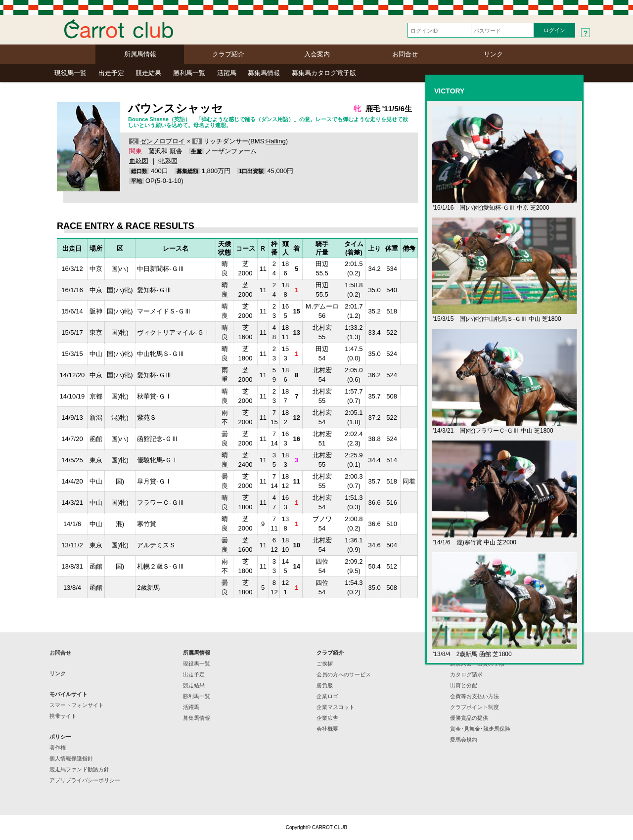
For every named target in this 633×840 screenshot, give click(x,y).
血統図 (139, 161)
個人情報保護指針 (71, 758)
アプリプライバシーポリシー (85, 780)
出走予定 (111, 73)
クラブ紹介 (228, 54)
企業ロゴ (327, 696)
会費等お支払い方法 (475, 696)
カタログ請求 (466, 674)
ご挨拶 (325, 663)
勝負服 (325, 685)
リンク (493, 54)
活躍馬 (227, 73)
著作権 (58, 748)
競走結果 (148, 73)
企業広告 (327, 718)
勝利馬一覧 (189, 73)
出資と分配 (464, 685)
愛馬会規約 (464, 740)
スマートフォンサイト (77, 705)
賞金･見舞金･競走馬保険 (480, 729)
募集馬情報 (264, 73)
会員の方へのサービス (344, 674)
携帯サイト (63, 716)
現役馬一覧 (70, 73)
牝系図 (168, 161)
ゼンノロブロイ (162, 141)
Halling (276, 141)
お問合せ (405, 54)
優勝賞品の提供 (469, 718)
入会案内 (317, 54)
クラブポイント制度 (475, 707)
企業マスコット (336, 707)
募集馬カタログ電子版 (324, 73)
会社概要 (327, 729)
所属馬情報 (140, 54)
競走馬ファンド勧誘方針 (79, 769)
